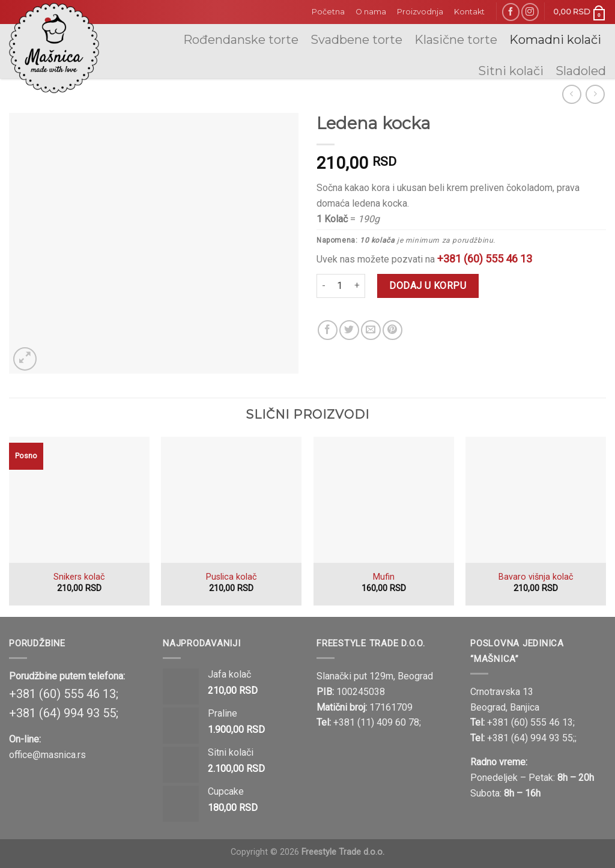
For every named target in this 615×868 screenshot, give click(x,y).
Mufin (384, 577)
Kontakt (469, 12)
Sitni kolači (511, 71)
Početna (328, 12)
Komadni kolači (555, 40)
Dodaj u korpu (428, 286)
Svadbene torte (356, 40)
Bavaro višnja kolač (536, 577)
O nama (371, 12)
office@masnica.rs (47, 755)
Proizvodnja (420, 12)
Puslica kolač (232, 577)
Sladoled (581, 71)
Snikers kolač (79, 577)
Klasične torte (456, 40)
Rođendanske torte (241, 40)
